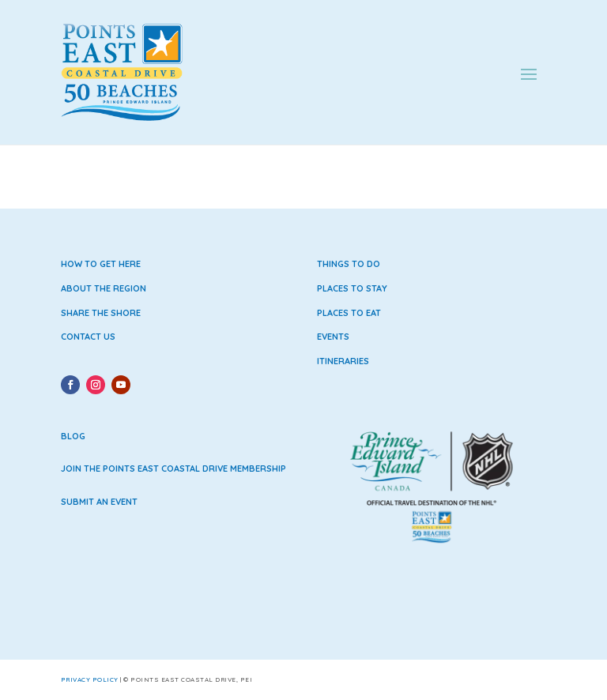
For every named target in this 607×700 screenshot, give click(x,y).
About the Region (104, 288)
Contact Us (88, 337)
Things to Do (349, 264)
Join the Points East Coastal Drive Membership (173, 469)
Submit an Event (99, 502)
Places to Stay (352, 288)
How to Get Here (101, 264)
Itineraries (343, 361)
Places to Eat (349, 313)
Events (333, 337)
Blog (73, 436)
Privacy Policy (90, 679)
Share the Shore (101, 313)
